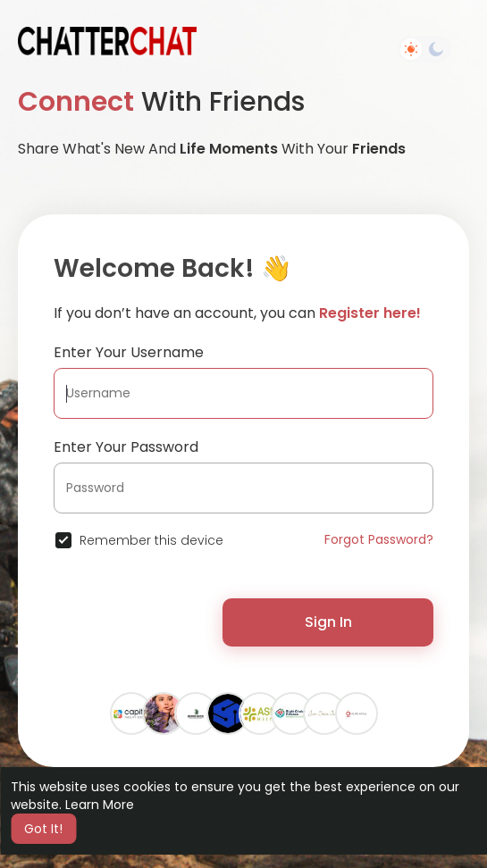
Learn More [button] (100, 805)
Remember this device (151, 540)
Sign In (328, 622)
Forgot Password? (379, 539)
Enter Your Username (129, 352)
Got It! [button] (43, 829)
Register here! (370, 313)
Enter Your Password (126, 447)
